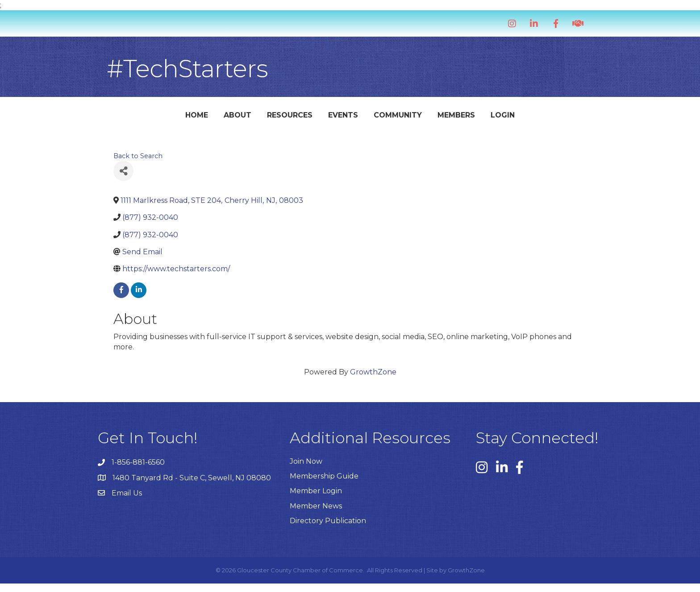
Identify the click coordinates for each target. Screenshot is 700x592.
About (179, 119)
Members (514, 119)
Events (285, 119)
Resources (232, 119)
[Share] (123, 180)
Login (561, 119)
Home (139, 119)
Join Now (306, 470)
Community (456, 119)
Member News (316, 514)
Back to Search (138, 165)
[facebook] (121, 299)
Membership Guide (324, 485)
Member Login (316, 500)
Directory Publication (328, 529)
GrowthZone (373, 381)
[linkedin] (139, 299)
